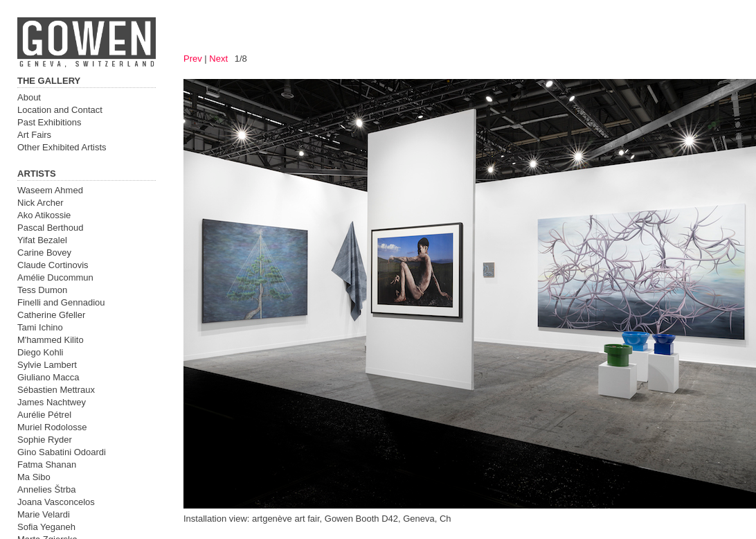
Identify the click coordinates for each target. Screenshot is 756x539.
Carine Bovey (44, 253)
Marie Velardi (44, 514)
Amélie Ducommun (55, 277)
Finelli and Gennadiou (61, 302)
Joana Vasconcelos (56, 502)
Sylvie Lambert (47, 365)
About (29, 97)
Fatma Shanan (47, 465)
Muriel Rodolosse (52, 427)
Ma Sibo (34, 477)
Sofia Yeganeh (46, 527)
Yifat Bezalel (42, 240)
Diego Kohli (40, 352)
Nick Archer (40, 203)
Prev (193, 59)
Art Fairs (34, 135)
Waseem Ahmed (50, 190)
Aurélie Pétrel (44, 415)
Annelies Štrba (47, 489)
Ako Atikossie (44, 215)
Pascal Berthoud (50, 228)
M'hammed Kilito (51, 340)
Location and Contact (60, 110)
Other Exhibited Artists (62, 147)
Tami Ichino (40, 327)
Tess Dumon (42, 290)
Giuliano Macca (48, 377)
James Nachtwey (52, 402)
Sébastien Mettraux (56, 390)
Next (218, 59)
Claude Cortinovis (53, 265)
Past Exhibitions (49, 122)
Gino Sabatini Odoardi (62, 452)
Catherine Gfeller (51, 315)
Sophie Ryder (45, 440)
